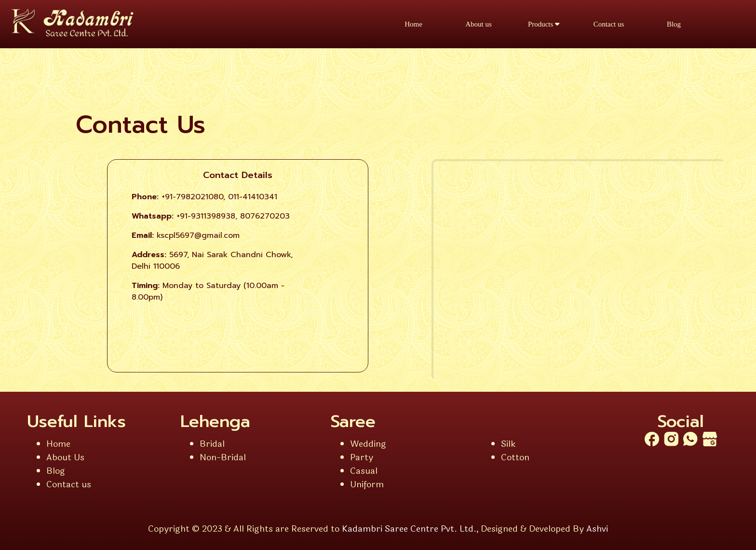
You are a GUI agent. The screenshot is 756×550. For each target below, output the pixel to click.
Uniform (367, 484)
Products (544, 24)
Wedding (368, 444)
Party (362, 457)
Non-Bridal (223, 457)
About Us (65, 457)
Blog (674, 24)
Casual (364, 471)
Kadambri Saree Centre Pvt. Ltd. (409, 529)
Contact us (609, 24)
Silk (508, 444)
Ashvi (597, 529)
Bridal (212, 444)
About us (479, 24)
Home (413, 24)
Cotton (515, 457)
